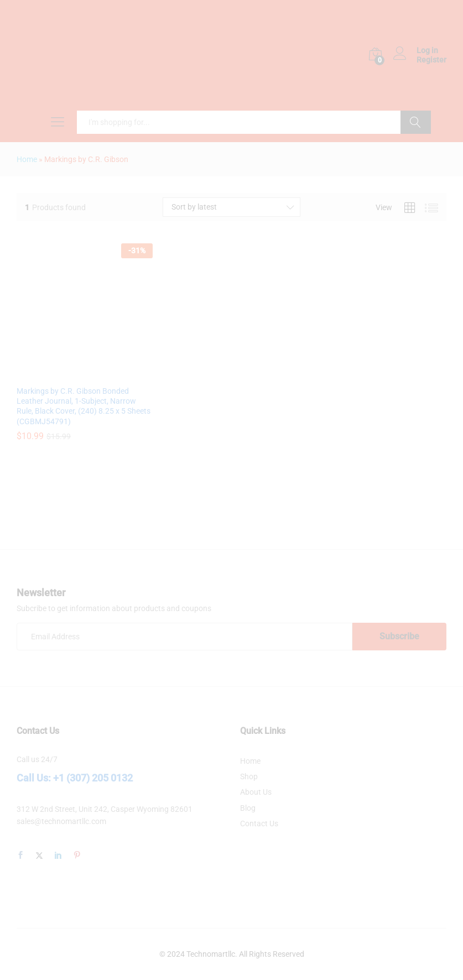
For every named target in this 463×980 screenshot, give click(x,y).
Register (431, 60)
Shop (249, 776)
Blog (248, 808)
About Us (256, 792)
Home (27, 159)
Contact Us (259, 823)
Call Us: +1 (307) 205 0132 (75, 778)
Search (416, 122)
